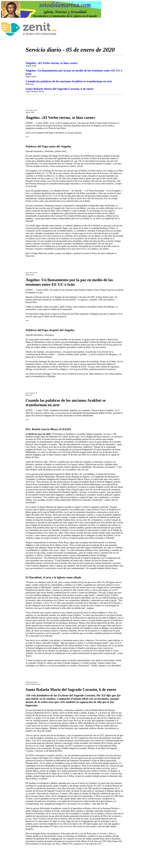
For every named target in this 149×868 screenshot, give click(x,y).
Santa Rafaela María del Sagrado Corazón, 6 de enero (60, 89)
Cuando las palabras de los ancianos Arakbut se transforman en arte (69, 81)
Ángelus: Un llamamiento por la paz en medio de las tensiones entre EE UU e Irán (69, 282)
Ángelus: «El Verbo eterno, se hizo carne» (52, 63)
